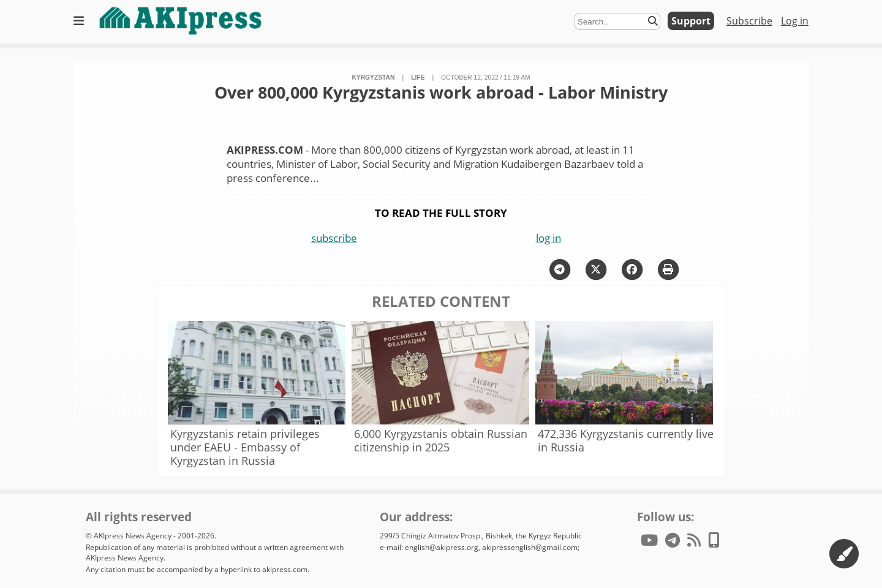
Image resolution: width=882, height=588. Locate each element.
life (418, 77)
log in (548, 238)
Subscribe (749, 21)
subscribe (334, 238)
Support (691, 21)
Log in (795, 21)
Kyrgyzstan (373, 77)
